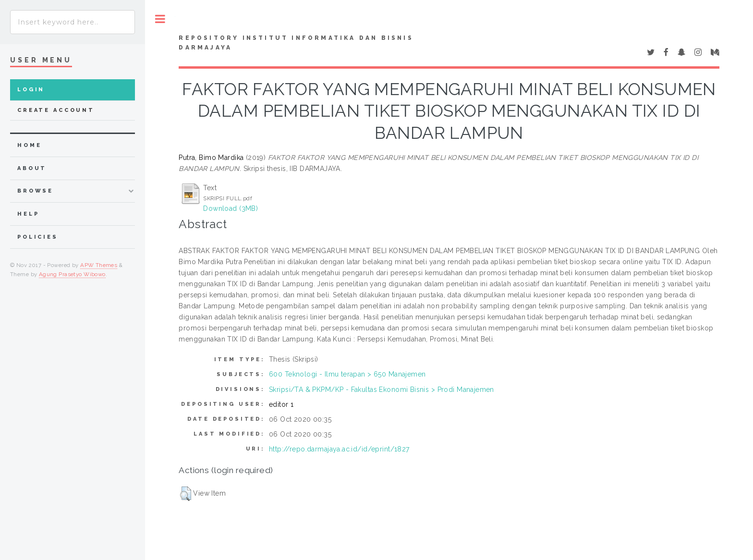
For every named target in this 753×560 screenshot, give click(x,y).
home (29, 145)
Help (28, 214)
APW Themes (99, 265)
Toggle (160, 19)
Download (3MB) (231, 208)
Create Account (56, 110)
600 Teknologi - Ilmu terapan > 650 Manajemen (347, 374)
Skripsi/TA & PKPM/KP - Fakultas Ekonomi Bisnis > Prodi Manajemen (382, 390)
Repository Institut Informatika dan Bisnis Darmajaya (296, 43)
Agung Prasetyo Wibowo (72, 274)
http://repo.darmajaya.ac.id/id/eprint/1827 (339, 449)
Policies (38, 237)
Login (31, 90)
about (32, 168)
